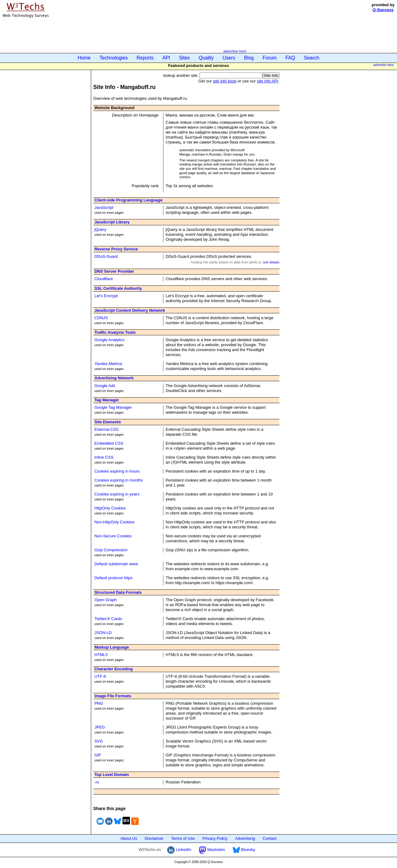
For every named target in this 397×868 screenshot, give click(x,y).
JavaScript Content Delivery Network (130, 310)
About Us (129, 838)
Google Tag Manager (113, 407)
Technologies (114, 58)
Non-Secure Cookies (113, 536)
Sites (184, 58)
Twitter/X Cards (108, 619)
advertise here (235, 51)
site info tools (225, 81)
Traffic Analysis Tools (115, 332)
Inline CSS (104, 457)
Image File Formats (113, 696)
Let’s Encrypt (106, 296)
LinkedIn (179, 850)
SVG (98, 741)
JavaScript (104, 207)
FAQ (290, 58)
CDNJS (101, 318)
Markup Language (112, 647)
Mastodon (212, 850)
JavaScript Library (112, 222)
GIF (98, 755)
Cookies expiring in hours (117, 471)
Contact (270, 838)
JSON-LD (103, 633)
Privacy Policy (215, 838)
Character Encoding (114, 669)
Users (229, 58)
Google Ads (105, 386)
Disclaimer (154, 838)
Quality (206, 58)
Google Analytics (109, 340)
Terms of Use (183, 838)
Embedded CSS (109, 443)
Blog (249, 58)
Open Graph (105, 600)
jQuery (100, 229)
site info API (268, 81)
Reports (145, 58)
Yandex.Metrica (108, 364)
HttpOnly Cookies (110, 508)
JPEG (100, 727)
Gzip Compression (111, 550)
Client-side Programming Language (128, 200)
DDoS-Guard (106, 256)
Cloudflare (103, 279)
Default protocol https (113, 578)
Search (312, 58)
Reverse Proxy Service (116, 249)
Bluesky (244, 850)
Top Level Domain (112, 775)
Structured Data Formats (118, 592)
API (166, 58)
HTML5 (101, 655)
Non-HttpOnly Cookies (114, 522)
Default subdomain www (116, 564)
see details (271, 262)
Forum (270, 58)
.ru (97, 782)
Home (84, 58)
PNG (99, 703)
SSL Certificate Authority (118, 288)
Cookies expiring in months (118, 480)
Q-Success (383, 10)
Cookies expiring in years (117, 494)
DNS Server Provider (114, 271)
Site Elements (107, 422)
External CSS (106, 429)
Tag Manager (107, 400)
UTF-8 (100, 676)
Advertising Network (114, 378)
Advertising (245, 838)
